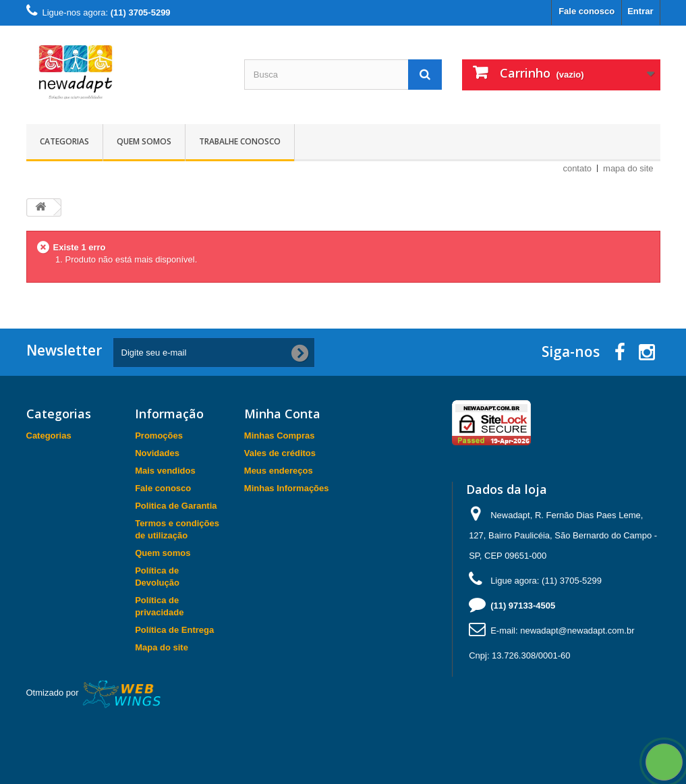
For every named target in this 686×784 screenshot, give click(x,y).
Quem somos (144, 141)
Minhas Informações (287, 488)
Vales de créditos (280, 453)
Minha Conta (282, 414)
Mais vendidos (165, 471)
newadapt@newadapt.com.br (577, 631)
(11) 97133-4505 (523, 606)
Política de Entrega (174, 630)
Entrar (640, 11)
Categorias (64, 141)
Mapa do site (162, 647)
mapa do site (628, 168)
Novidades (157, 453)
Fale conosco (587, 11)
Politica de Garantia (176, 506)
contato (577, 168)
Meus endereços (279, 471)
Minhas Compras (280, 436)
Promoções (159, 436)
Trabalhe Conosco (240, 141)
